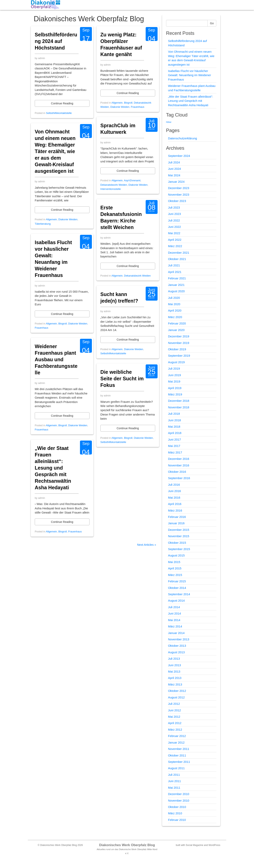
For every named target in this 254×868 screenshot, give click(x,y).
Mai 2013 (174, 671)
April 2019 (175, 388)
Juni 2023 (175, 214)
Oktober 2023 (177, 201)
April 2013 (175, 678)
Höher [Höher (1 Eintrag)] (169, 122)
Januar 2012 (176, 742)
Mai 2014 (174, 620)
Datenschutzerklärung (183, 138)
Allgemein (51, 219)
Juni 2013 (175, 665)
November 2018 (179, 407)
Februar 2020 (177, 323)
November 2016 (179, 465)
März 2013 (175, 684)
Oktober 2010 (177, 807)
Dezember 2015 (179, 530)
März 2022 (175, 246)
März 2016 (175, 510)
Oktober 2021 (177, 259)
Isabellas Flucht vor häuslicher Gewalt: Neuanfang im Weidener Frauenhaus (190, 75)
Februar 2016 (177, 517)
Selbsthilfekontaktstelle (59, 113)
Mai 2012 (174, 717)
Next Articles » (147, 545)
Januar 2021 (176, 285)
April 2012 (175, 723)
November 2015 (179, 536)
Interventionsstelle (111, 189)
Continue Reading (62, 103)
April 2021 (175, 272)
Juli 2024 (174, 162)
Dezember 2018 (179, 401)
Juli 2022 (174, 220)
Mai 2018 (174, 427)
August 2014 (176, 601)
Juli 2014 (174, 607)
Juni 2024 (175, 169)
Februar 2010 (177, 820)
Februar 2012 (177, 736)
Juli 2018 (174, 414)
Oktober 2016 (177, 472)
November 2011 (179, 749)
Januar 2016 (176, 523)
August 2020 (176, 291)
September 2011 (179, 762)
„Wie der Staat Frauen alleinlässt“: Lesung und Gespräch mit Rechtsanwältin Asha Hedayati (53, 468)
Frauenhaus (41, 328)
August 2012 (176, 697)
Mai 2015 (174, 562)
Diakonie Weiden (68, 219)
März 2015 (175, 575)
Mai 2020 (174, 304)
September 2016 (179, 478)
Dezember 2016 (179, 459)
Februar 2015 (177, 581)
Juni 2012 (175, 710)
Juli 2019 (174, 368)
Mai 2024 (174, 175)
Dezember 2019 (179, 336)
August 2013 (176, 652)
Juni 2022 (175, 227)
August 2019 (176, 362)
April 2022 (175, 240)
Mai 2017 (174, 446)
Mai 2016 (174, 498)
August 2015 (176, 555)
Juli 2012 (174, 704)
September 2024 (179, 156)
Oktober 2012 (177, 691)
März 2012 (175, 730)
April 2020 (175, 310)
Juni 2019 (175, 375)
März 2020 (175, 317)
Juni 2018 (175, 420)
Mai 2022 (174, 233)
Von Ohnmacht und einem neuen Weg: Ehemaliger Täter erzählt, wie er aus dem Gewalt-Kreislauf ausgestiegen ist (55, 151)
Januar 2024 (176, 182)
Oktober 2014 (177, 588)
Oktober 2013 (177, 646)
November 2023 (179, 195)
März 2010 (175, 813)
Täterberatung (43, 224)
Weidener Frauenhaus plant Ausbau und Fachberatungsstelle (56, 359)
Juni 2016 (175, 491)
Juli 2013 (174, 659)
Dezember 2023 (179, 188)
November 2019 (179, 343)
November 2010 (179, 801)
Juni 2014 (175, 613)
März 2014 (175, 626)
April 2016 (175, 504)
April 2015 (175, 568)
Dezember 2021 (179, 253)
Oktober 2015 (177, 543)
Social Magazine (194, 845)
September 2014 (179, 594)
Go (212, 23)
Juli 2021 (174, 265)
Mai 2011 (174, 788)
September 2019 (179, 356)
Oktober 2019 (177, 349)
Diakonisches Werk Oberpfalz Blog (127, 845)
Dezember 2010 (179, 794)
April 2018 (175, 433)
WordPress (214, 845)
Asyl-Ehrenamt (132, 180)
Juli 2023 (174, 207)
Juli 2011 (174, 775)
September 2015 (179, 549)
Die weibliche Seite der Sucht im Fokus (122, 379)
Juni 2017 (175, 439)
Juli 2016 (174, 485)
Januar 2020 (176, 330)
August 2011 (176, 768)
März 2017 (175, 452)
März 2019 (175, 394)
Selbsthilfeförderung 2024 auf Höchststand (56, 41)
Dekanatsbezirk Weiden (114, 185)
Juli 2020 (174, 298)
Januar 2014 (176, 633)
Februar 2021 (177, 278)
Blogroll (63, 324)
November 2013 (179, 639)
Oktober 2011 (177, 755)
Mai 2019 (174, 381)
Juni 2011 (175, 781)
